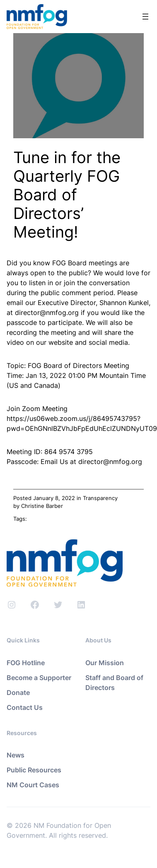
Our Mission (105, 663)
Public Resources (34, 770)
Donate (18, 692)
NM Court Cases (33, 785)
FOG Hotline (26, 663)
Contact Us (25, 707)
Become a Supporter (39, 678)
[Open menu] (145, 17)
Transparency (100, 498)
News (16, 755)
